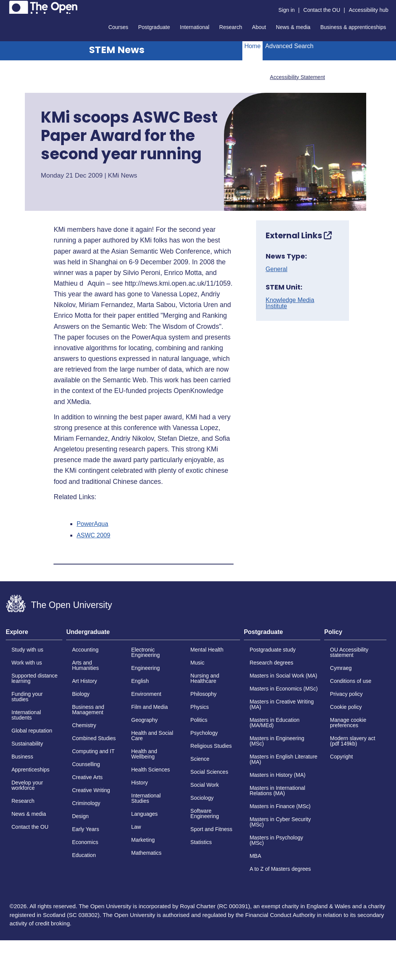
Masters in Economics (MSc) (284, 689)
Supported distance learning (35, 678)
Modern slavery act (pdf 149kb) (352, 741)
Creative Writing (91, 790)
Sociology (202, 798)
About (259, 27)
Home (252, 46)
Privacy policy (346, 694)
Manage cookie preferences (348, 723)
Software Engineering (205, 813)
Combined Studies (94, 738)
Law (136, 827)
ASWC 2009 (93, 535)
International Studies (146, 798)
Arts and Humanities (85, 665)
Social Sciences (209, 772)
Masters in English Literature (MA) (283, 759)
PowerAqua (92, 524)
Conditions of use (351, 681)
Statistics (201, 842)
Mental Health (207, 650)
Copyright (341, 757)
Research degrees (271, 663)
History (140, 783)
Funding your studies (27, 697)
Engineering (145, 668)
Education (84, 855)
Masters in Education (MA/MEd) (275, 723)
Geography (144, 720)
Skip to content (6, 6)
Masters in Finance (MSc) (280, 806)
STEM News (117, 50)
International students (26, 715)
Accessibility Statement (297, 77)
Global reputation (32, 731)
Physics (200, 707)
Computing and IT (93, 751)
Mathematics (146, 853)
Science (200, 759)
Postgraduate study (273, 650)
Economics (85, 842)
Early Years (85, 829)
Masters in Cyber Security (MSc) (280, 822)
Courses (118, 27)
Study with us (27, 650)
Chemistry (84, 725)
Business (22, 757)
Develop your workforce (27, 785)
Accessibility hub (369, 10)
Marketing (143, 840)
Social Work (204, 785)
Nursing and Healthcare (205, 678)
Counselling (86, 764)
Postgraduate (154, 27)
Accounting (85, 650)
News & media (293, 27)
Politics (199, 720)
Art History (84, 681)
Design (80, 816)
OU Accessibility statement (349, 652)
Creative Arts (87, 777)
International (195, 27)
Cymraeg (341, 668)
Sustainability (27, 744)
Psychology (204, 733)
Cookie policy (346, 707)
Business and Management (88, 710)
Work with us (27, 663)
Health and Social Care (152, 736)
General (277, 269)
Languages (144, 814)
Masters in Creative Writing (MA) (282, 704)
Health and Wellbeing (144, 754)
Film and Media (149, 707)
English (140, 681)
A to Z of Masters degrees (280, 869)
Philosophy (204, 694)
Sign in (286, 10)
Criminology (86, 803)
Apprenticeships (31, 770)
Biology (81, 694)
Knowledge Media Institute (290, 303)
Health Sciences (150, 770)
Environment (146, 694)
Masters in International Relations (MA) (278, 791)
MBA (255, 856)
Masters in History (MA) (278, 775)
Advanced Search (289, 46)
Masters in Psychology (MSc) (276, 840)
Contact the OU (322, 10)
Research (231, 27)
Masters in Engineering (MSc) (277, 741)
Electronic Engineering (145, 652)
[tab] (34, 634)
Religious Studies (211, 746)
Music (197, 663)
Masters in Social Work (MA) (283, 676)
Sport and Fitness (211, 829)
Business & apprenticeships (353, 27)
